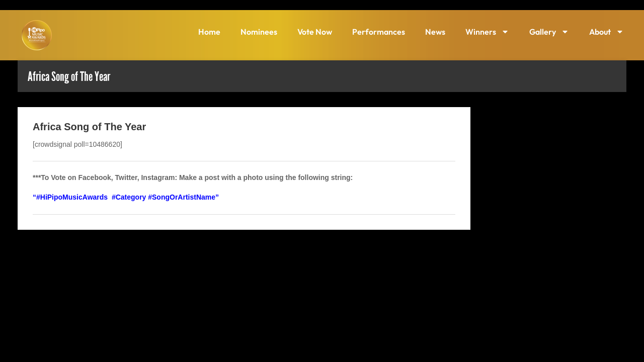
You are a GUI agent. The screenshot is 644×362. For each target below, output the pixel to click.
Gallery (549, 32)
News (435, 32)
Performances (379, 32)
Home (209, 32)
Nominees (259, 32)
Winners (487, 32)
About (607, 32)
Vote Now (315, 32)
